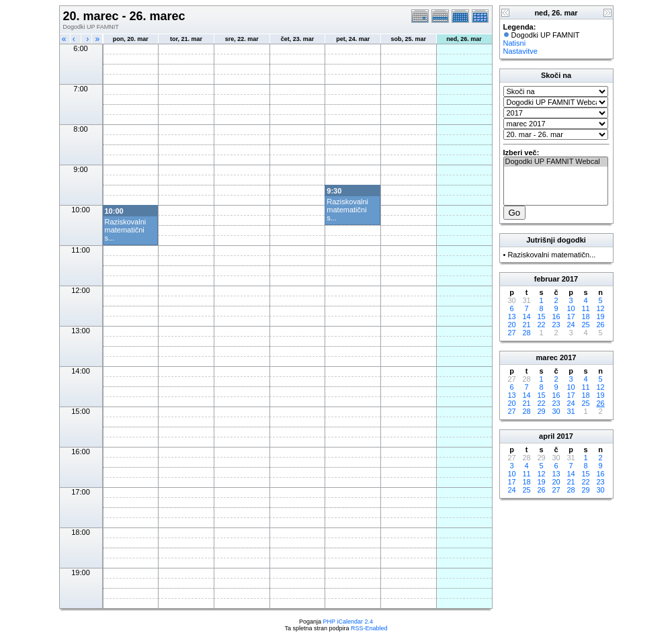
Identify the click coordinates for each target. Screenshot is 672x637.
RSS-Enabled (369, 628)
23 (556, 325)
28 (526, 333)
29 (541, 411)
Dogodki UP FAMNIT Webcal (556, 162)
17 (571, 316)
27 (511, 333)
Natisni (515, 43)
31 (571, 411)
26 (600, 325)
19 (600, 316)
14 (526, 316)
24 (571, 325)
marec (547, 357)
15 (541, 316)
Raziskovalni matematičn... (551, 255)
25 (585, 325)
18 (585, 316)
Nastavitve (520, 51)
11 (585, 308)
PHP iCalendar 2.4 (348, 622)
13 (511, 316)
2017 (570, 279)
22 (541, 325)
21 (526, 325)
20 (511, 325)
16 (556, 316)
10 (571, 308)
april (547, 436)
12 (600, 308)
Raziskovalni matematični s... (347, 210)
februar (547, 279)
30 (556, 411)
